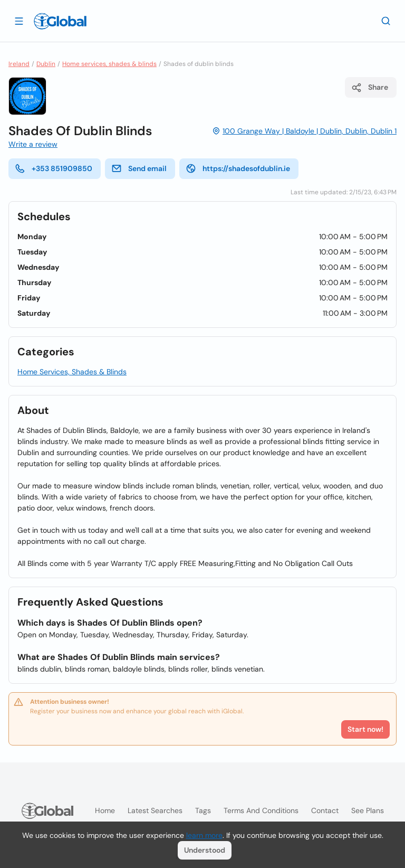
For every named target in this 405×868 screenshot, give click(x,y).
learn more (204, 835)
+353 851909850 (54, 168)
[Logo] (60, 21)
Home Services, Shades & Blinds (72, 372)
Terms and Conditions (261, 810)
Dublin (46, 64)
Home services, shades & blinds (109, 64)
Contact (325, 810)
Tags (203, 810)
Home (105, 810)
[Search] (386, 21)
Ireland (19, 64)
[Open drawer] (19, 21)
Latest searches (155, 810)
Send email (139, 168)
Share (370, 88)
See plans (368, 810)
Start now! (365, 729)
